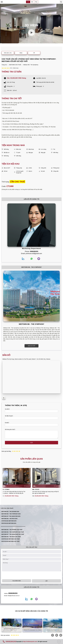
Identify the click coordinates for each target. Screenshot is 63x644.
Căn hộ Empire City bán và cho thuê (32, 629)
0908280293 (13, 593)
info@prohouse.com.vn (14, 596)
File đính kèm (17, 581)
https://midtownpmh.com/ (30, 642)
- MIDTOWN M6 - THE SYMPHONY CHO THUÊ (12, 532)
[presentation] (5, 483)
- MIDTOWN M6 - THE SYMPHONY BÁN (11, 514)
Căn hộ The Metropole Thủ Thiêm (52, 630)
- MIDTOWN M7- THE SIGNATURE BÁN (11, 516)
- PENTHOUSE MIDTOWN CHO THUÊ (10, 541)
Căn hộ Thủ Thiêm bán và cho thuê (11, 629)
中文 (36, 2)
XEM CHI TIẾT (32, 346)
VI (28, 2)
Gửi (32, 443)
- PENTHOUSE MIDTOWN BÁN (9, 523)
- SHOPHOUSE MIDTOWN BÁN (9, 521)
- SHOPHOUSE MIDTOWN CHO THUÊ (10, 539)
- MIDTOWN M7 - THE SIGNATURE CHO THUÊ (12, 534)
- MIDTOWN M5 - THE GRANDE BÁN (10, 512)
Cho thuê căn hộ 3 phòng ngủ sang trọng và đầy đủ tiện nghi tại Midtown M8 (46, 492)
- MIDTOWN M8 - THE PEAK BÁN (9, 519)
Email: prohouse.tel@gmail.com (31, 254)
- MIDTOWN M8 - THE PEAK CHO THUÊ (11, 537)
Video (21, 53)
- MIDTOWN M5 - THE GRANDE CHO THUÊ (12, 530)
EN (32, 2)
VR (34, 53)
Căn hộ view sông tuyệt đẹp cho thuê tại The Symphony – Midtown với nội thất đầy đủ (14, 492)
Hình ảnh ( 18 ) (8, 53)
